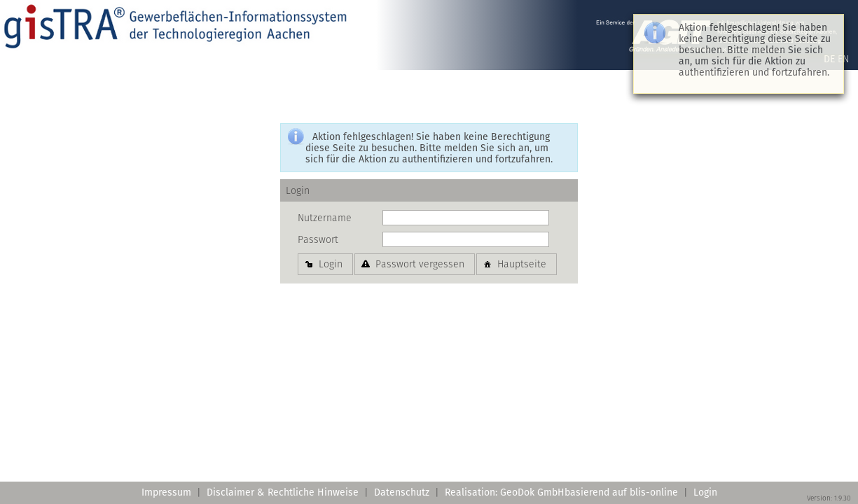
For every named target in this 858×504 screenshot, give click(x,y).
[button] (325, 264)
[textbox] (466, 218)
